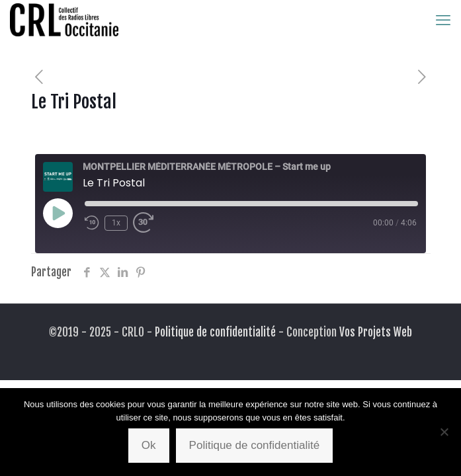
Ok (149, 445)
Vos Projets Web (376, 332)
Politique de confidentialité (215, 332)
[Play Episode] (58, 213)
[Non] (444, 432)
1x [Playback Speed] (116, 223)
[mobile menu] (443, 20)
